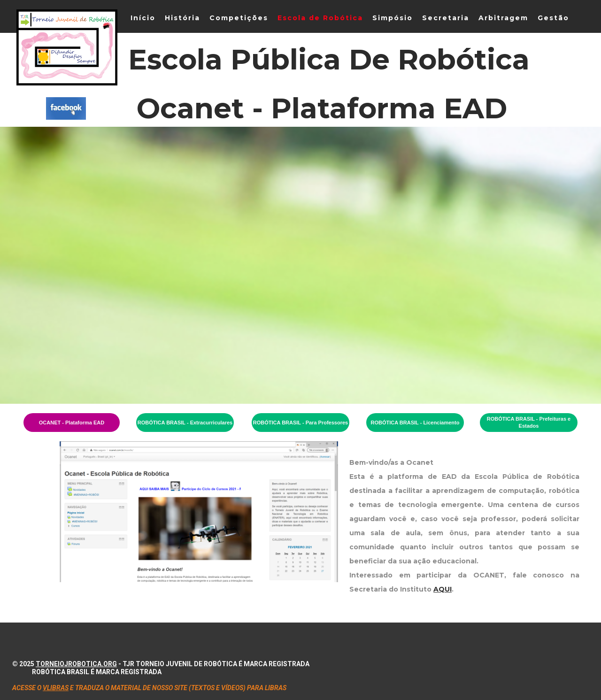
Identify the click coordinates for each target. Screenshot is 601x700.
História (182, 18)
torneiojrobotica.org (76, 664)
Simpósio (393, 18)
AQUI (443, 589)
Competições (239, 18)
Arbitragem (503, 18)
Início (143, 18)
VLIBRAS (56, 688)
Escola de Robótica (320, 18)
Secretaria (446, 18)
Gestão (553, 18)
